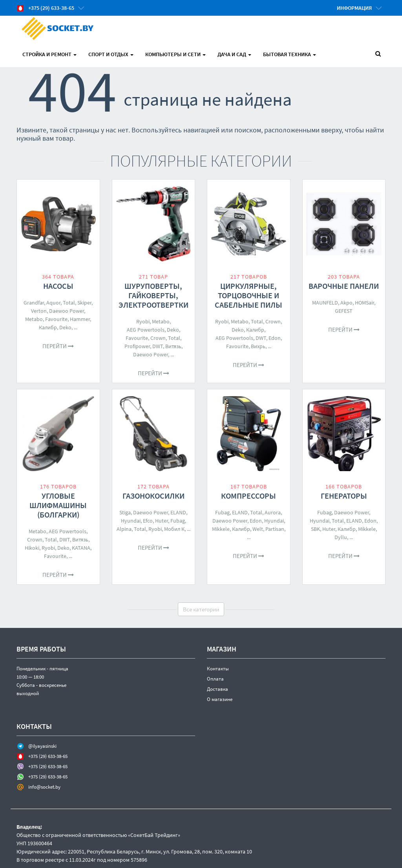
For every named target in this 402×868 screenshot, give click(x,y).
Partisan (275, 529)
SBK (315, 529)
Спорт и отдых (111, 54)
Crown (158, 338)
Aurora (273, 512)
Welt (258, 529)
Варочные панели (344, 286)
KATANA (81, 548)
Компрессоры (249, 496)
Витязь (173, 346)
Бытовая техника (290, 54)
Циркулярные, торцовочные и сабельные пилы (249, 295)
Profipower (137, 346)
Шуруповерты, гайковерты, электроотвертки (153, 295)
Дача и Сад (234, 54)
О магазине (220, 699)
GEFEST (344, 311)
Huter (162, 521)
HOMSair (365, 303)
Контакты (218, 669)
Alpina (124, 529)
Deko (65, 327)
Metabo (34, 319)
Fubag (178, 521)
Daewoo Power (67, 311)
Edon (275, 338)
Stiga (125, 512)
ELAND (178, 512)
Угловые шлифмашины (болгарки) (58, 505)
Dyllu (341, 537)
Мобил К (174, 529)
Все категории (201, 609)
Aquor (53, 303)
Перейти (58, 346)
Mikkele (221, 529)
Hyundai (131, 521)
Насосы (58, 286)
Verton (39, 311)
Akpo (346, 303)
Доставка (217, 689)
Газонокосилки (153, 496)
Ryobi (143, 321)
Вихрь (258, 346)
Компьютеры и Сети (175, 54)
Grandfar (34, 303)
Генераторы (344, 496)
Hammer (80, 319)
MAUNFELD (325, 303)
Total (69, 303)
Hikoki (32, 548)
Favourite (56, 319)
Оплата (215, 679)
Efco (148, 521)
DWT (158, 346)
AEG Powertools (146, 330)
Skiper (84, 303)
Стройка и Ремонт (49, 54)
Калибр (48, 327)
